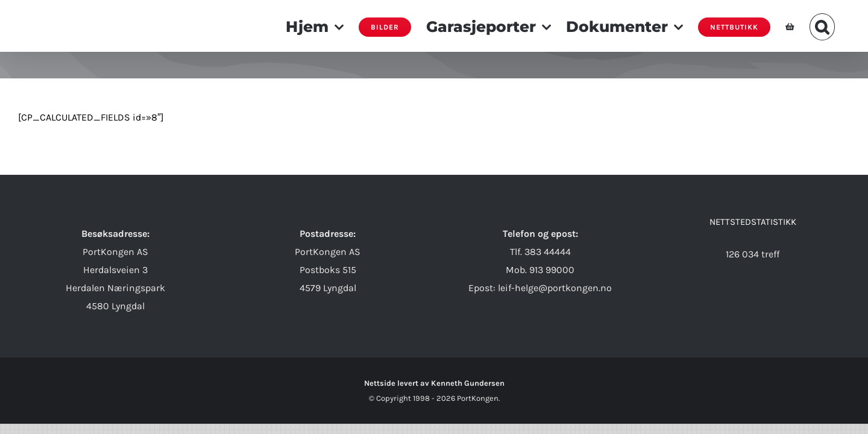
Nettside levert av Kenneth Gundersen (434, 383)
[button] (838, 26)
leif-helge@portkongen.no (555, 288)
